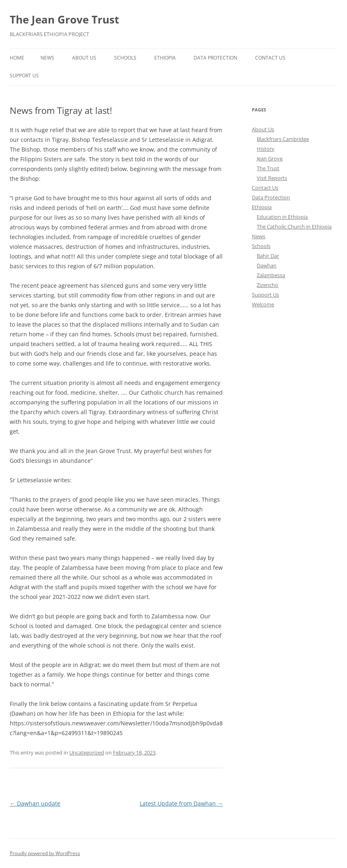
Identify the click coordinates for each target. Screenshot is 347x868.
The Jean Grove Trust (64, 19)
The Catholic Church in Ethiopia (294, 227)
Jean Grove (270, 158)
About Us (84, 58)
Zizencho (267, 285)
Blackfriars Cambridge (283, 139)
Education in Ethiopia (282, 217)
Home (17, 58)
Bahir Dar (268, 256)
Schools (125, 58)
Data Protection (215, 58)
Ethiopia (165, 58)
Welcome (263, 304)
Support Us (24, 76)
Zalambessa (271, 275)
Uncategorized (87, 753)
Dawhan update (35, 803)
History (266, 149)
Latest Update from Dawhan (181, 803)
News (47, 58)
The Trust (268, 168)
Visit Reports (272, 178)
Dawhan (267, 265)
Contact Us (270, 58)
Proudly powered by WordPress (45, 853)
